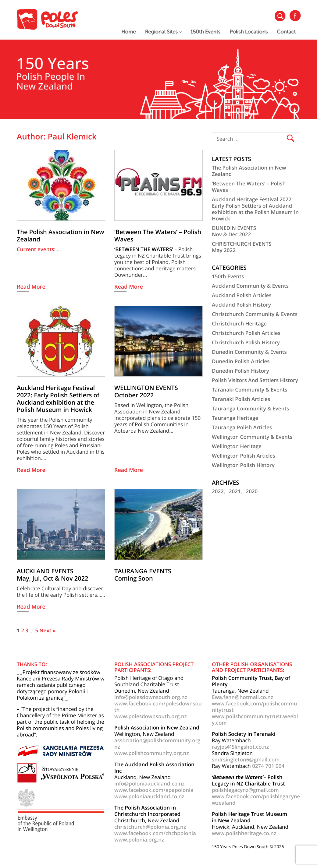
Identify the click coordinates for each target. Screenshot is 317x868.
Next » (47, 630)
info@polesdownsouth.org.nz (151, 697)
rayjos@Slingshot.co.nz (240, 747)
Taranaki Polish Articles (241, 399)
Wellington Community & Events (252, 437)
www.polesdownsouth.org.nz (151, 716)
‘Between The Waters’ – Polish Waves (249, 187)
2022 (218, 491)
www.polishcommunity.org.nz (152, 753)
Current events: (37, 249)
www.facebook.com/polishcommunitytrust (254, 707)
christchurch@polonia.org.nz (150, 827)
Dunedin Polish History (240, 371)
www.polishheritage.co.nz (244, 833)
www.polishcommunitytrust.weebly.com (255, 719)
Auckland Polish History (241, 305)
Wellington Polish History (243, 465)
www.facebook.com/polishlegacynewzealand (256, 799)
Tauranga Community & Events (250, 408)
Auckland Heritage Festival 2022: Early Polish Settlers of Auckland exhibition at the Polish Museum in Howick (255, 209)
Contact (286, 32)
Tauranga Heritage (235, 418)
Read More (31, 287)
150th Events (205, 32)
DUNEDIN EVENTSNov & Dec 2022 (234, 231)
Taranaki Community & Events (250, 390)
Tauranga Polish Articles (242, 427)
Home (129, 32)
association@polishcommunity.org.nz (158, 743)
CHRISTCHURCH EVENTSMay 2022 (242, 247)
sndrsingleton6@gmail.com (246, 759)
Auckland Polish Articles (242, 295)
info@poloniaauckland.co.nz (150, 784)
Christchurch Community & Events (255, 314)
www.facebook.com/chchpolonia (155, 833)
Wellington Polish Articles (244, 456)
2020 (252, 491)
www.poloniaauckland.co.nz (149, 796)
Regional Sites (163, 32)
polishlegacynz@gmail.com (245, 790)
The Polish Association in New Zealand (249, 171)
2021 (235, 491)
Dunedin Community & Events (249, 352)
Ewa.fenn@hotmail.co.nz (242, 697)
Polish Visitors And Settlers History (255, 380)
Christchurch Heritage (239, 323)
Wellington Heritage (237, 446)
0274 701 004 (268, 766)
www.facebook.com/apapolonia (154, 790)
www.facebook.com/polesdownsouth (158, 707)
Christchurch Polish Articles (246, 333)
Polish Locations (249, 32)
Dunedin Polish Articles (241, 361)
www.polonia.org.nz (139, 840)
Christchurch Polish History (246, 342)
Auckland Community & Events (250, 286)
